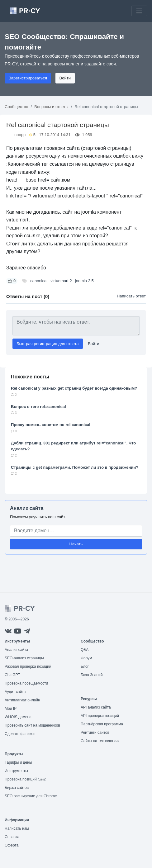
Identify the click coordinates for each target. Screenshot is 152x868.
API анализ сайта (96, 707)
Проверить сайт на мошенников (32, 725)
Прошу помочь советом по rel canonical (51, 425)
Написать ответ (131, 296)
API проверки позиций (100, 716)
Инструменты (16, 771)
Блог (85, 666)
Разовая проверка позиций (28, 666)
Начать (76, 544)
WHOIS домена (18, 717)
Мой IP (11, 709)
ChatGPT (12, 675)
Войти (65, 78)
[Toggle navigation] (139, 11)
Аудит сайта (15, 692)
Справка (12, 837)
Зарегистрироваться (28, 78)
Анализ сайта (27, 508)
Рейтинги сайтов (95, 733)
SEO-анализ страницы (24, 658)
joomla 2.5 (84, 281)
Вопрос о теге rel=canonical (38, 407)
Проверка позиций (26, 779)
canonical (39, 281)
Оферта (12, 845)
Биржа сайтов (17, 788)
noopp (20, 135)
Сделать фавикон (20, 734)
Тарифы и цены (18, 762)
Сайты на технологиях (100, 741)
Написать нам (17, 828)
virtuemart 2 (61, 281)
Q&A (85, 650)
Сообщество (17, 107)
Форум (86, 658)
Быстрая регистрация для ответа (48, 344)
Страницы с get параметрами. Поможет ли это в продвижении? (75, 467)
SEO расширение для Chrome (31, 796)
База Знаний (92, 675)
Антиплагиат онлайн (22, 700)
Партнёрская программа (102, 724)
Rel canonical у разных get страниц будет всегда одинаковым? (74, 388)
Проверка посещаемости (26, 683)
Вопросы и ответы (51, 107)
